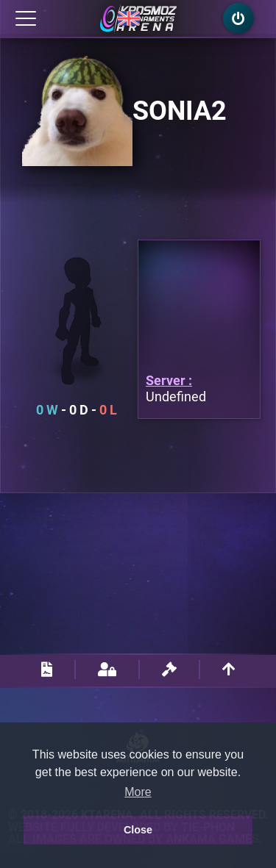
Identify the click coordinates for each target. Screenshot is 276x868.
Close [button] (138, 830)
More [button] (138, 792)
